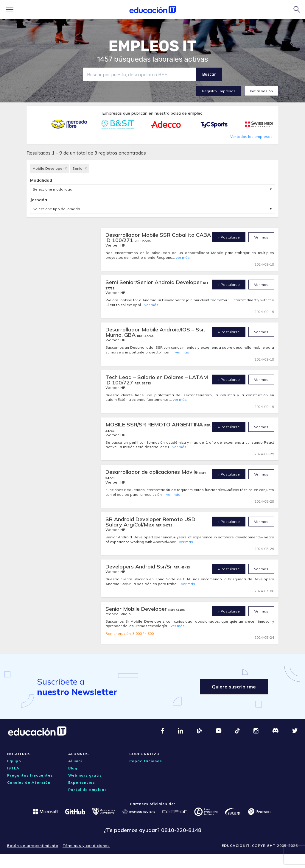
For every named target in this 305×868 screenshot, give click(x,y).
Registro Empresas (219, 91)
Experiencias (82, 782)
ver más (183, 257)
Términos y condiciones (86, 846)
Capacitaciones (146, 761)
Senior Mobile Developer (137, 609)
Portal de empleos (88, 790)
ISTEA (13, 768)
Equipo (14, 761)
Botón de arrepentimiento (33, 846)
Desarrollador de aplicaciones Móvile (152, 472)
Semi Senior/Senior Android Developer (154, 282)
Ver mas (261, 237)
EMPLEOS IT (152, 46)
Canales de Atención (29, 782)
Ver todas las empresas (251, 137)
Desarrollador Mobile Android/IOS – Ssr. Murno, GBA (155, 332)
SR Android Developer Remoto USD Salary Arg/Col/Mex (150, 522)
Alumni (75, 761)
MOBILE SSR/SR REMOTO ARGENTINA (155, 424)
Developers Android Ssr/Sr (140, 567)
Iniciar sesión (261, 91)
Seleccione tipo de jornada (56, 209)
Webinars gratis (85, 775)
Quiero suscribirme (234, 687)
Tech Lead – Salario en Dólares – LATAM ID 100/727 (157, 380)
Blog (73, 768)
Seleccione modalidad (53, 189)
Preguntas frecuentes (30, 775)
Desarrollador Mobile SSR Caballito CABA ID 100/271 (158, 237)
